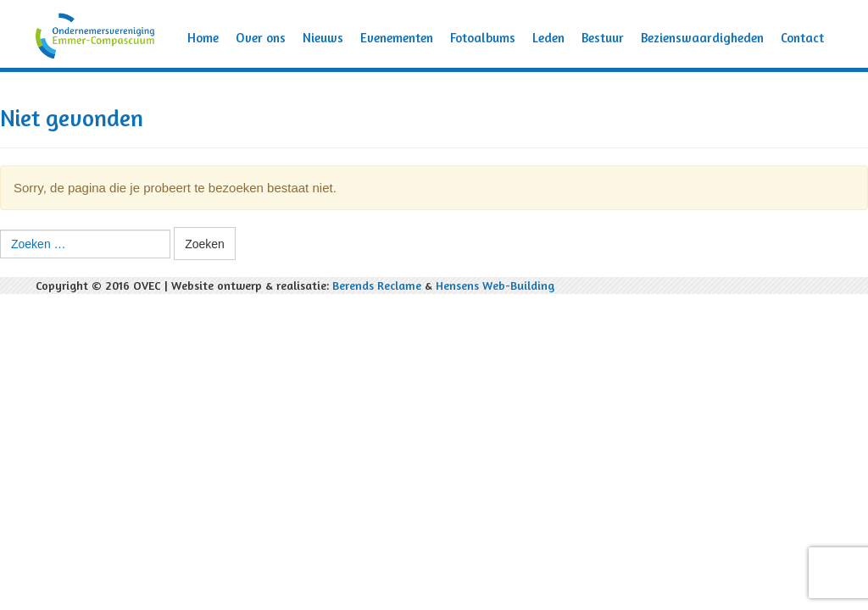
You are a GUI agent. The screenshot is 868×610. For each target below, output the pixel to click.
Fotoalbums (483, 38)
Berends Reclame (377, 285)
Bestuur (603, 38)
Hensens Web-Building (495, 285)
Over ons (261, 38)
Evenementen (397, 38)
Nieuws (323, 38)
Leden (548, 38)
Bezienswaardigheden (702, 38)
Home (203, 38)
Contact (802, 38)
